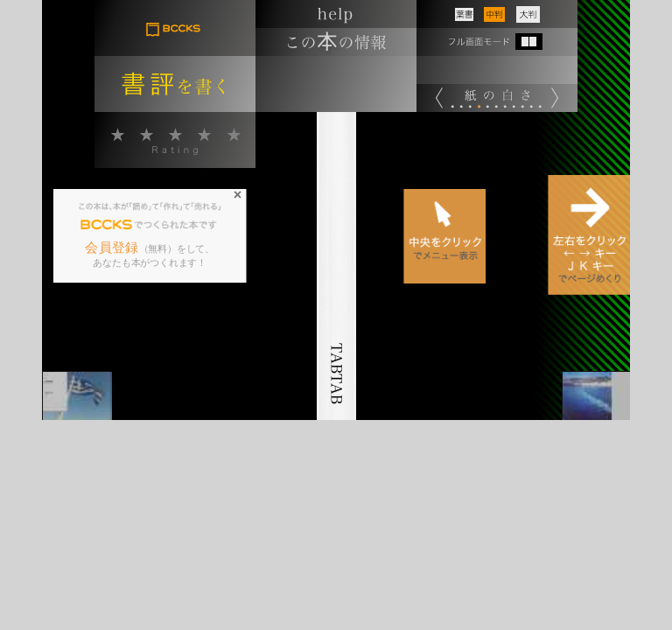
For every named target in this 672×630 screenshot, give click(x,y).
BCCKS (107, 225)
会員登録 (112, 248)
